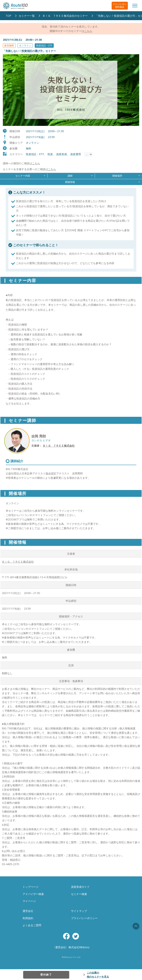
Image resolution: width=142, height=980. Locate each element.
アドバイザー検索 (33, 894)
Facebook (66, 936)
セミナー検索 (79, 894)
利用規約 (28, 918)
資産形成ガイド (80, 887)
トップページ (31, 887)
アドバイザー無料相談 (120, 6)
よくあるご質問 (32, 925)
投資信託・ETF (44, 45)
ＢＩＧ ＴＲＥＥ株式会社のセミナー (65, 16)
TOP (8, 16)
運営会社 (28, 911)
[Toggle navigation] (135, 6)
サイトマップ (79, 911)
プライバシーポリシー (84, 918)
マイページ (29, 901)
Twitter (76, 936)
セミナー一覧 (27, 16)
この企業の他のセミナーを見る (98, 975)
